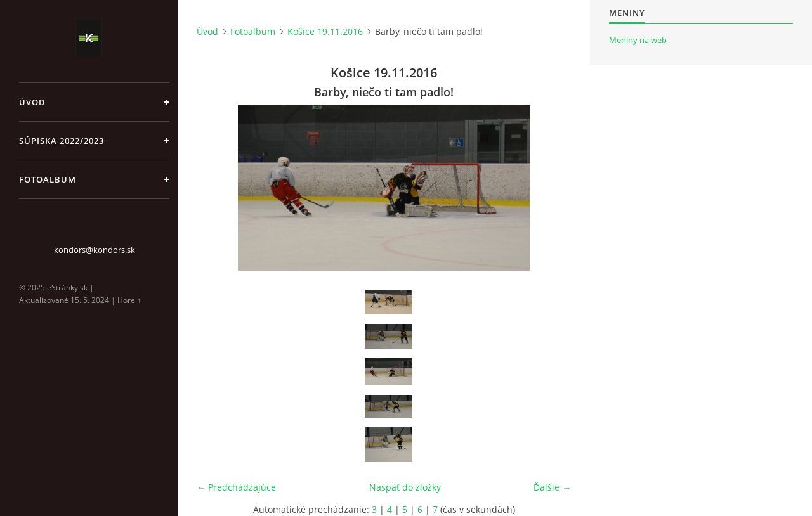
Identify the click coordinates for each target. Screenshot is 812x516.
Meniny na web (638, 40)
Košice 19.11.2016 (325, 31)
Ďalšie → (552, 487)
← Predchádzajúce (236, 487)
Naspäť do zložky (405, 487)
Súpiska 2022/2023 (62, 141)
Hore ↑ (129, 300)
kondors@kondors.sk (95, 250)
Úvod (32, 102)
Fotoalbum (48, 179)
